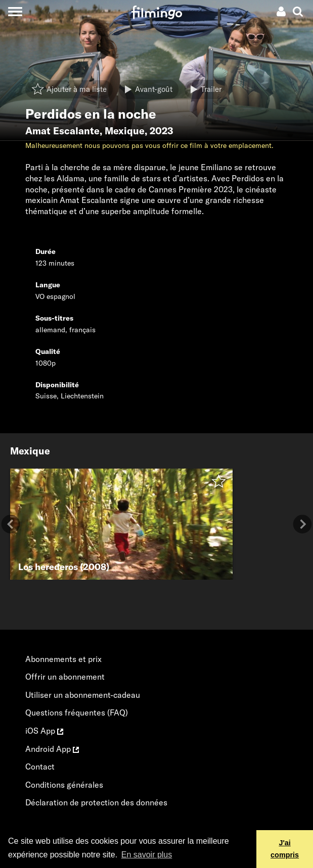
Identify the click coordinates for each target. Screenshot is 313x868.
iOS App (44, 731)
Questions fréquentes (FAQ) (77, 712)
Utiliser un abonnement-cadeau (83, 695)
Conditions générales (64, 785)
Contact (40, 767)
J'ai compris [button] (285, 849)
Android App (52, 749)
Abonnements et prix (63, 659)
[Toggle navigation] (15, 11)
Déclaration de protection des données (96, 802)
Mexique (125, 131)
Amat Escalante (62, 131)
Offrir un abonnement (65, 677)
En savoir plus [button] (147, 855)
